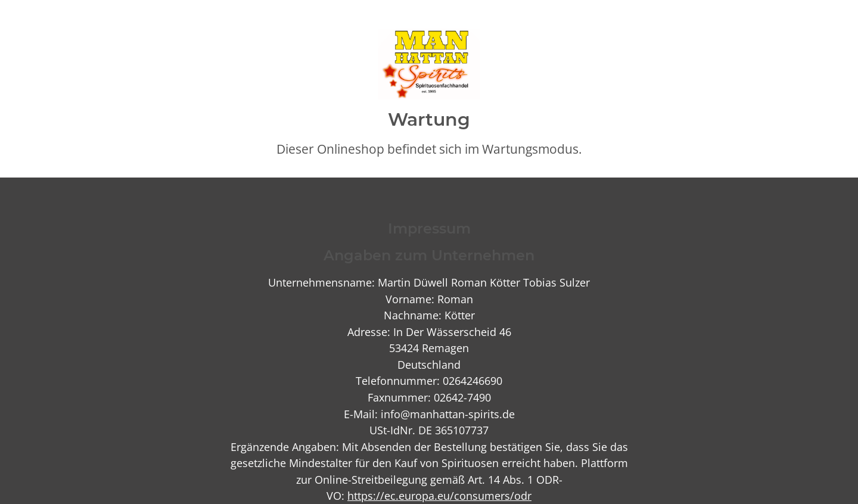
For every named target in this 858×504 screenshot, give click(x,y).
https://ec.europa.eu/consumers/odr (439, 495)
